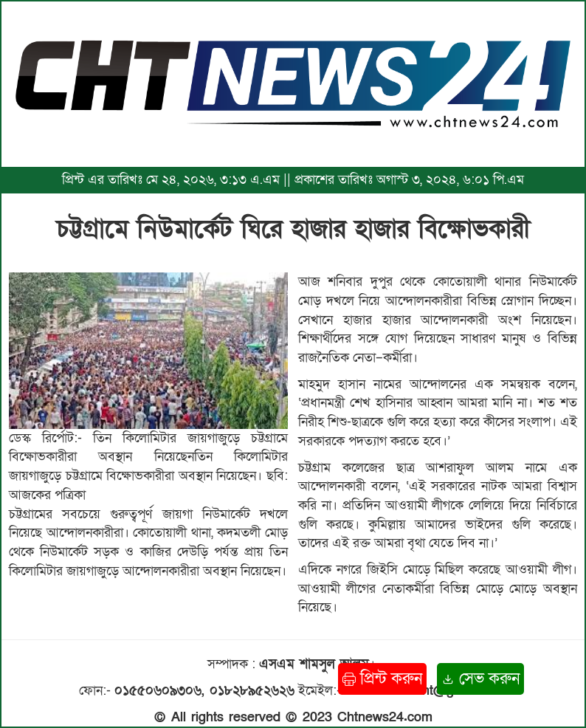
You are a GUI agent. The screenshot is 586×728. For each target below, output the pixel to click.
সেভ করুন (480, 679)
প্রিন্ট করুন (382, 679)
